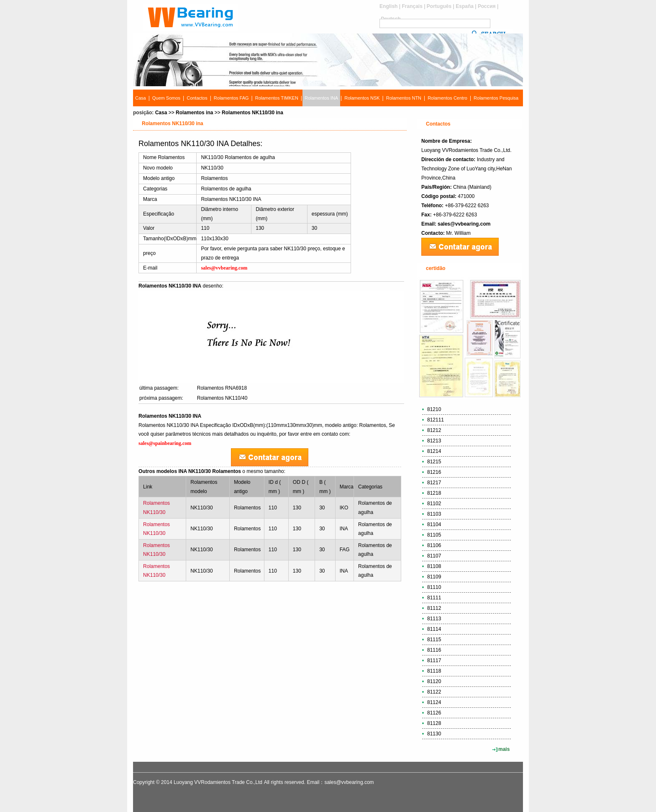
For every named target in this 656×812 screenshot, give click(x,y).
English (388, 6)
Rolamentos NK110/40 (222, 398)
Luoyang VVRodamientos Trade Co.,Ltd (218, 782)
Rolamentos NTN (404, 98)
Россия (487, 6)
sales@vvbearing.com (464, 224)
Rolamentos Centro (447, 98)
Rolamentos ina (194, 113)
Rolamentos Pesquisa (496, 98)
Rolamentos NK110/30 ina (252, 113)
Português (439, 6)
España (465, 6)
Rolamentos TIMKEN (277, 98)
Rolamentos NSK (362, 98)
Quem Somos (166, 98)
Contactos (197, 98)
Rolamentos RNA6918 (222, 388)
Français (412, 6)
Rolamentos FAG (231, 98)
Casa (141, 98)
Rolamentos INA (321, 98)
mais (504, 749)
